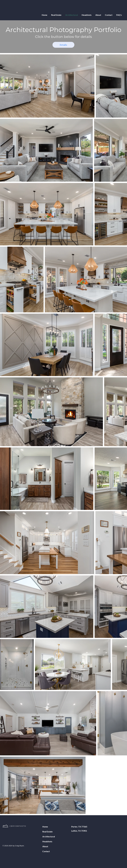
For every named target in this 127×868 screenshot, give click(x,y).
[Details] (63, 45)
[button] (56, 15)
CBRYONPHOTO (18, 826)
